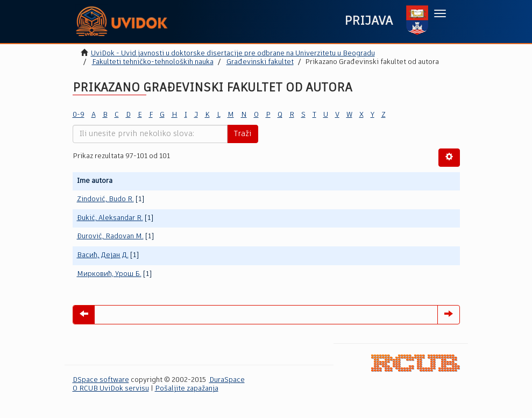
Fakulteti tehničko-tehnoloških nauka (153, 62)
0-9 (79, 115)
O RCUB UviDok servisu (111, 389)
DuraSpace (227, 380)
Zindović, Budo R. (105, 199)
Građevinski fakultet (260, 62)
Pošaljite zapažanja (187, 389)
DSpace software (101, 380)
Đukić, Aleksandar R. (110, 218)
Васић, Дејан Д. (103, 255)
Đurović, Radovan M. (110, 236)
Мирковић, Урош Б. (109, 274)
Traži (243, 134)
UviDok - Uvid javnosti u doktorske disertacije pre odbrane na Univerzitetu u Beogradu (233, 54)
